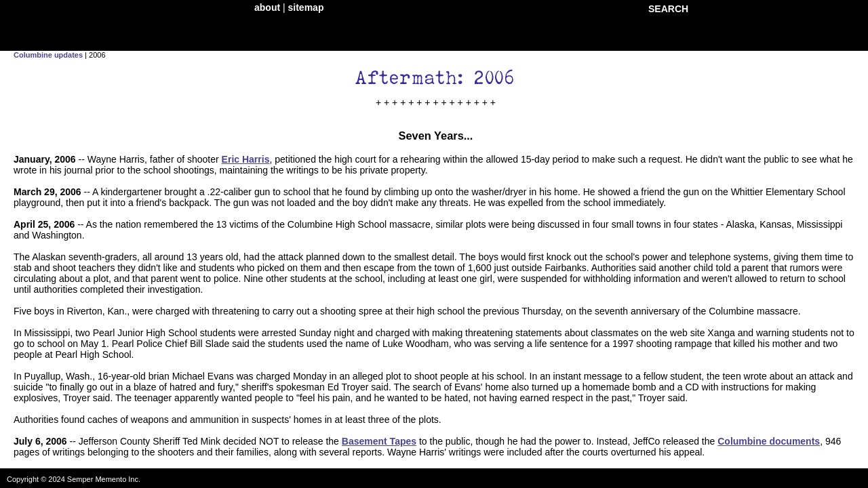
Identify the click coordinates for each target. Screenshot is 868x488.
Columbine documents (769, 441)
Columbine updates (48, 55)
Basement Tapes (379, 441)
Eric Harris (246, 159)
